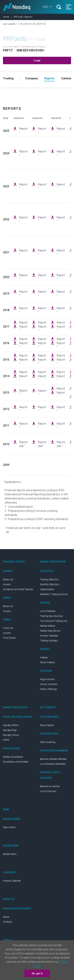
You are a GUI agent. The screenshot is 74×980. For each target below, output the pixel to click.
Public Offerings (49, 689)
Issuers (7, 584)
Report (23, 130)
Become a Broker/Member (53, 759)
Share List (8, 580)
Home (6, 17)
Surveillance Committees (16, 762)
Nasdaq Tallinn (11, 725)
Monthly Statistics (50, 584)
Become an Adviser (50, 786)
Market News (10, 854)
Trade (37, 61)
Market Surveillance (13, 757)
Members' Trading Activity (54, 594)
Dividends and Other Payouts (18, 589)
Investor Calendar (49, 636)
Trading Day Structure (51, 616)
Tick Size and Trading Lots (54, 621)
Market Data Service (50, 631)
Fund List (8, 628)
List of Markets (48, 611)
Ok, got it (37, 974)
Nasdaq (17, 7)
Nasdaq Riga (10, 730)
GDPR (6, 740)
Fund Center (9, 638)
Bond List (8, 606)
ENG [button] (46, 7)
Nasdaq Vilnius (11, 735)
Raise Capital (47, 725)
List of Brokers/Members (53, 764)
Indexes (44, 658)
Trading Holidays (49, 641)
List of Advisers (48, 791)
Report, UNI (24, 444)
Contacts (8, 922)
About (6, 917)
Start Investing (48, 742)
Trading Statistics (49, 580)
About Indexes (47, 662)
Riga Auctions (47, 679)
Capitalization (47, 589)
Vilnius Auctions (49, 684)
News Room (9, 827)
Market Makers (48, 626)
